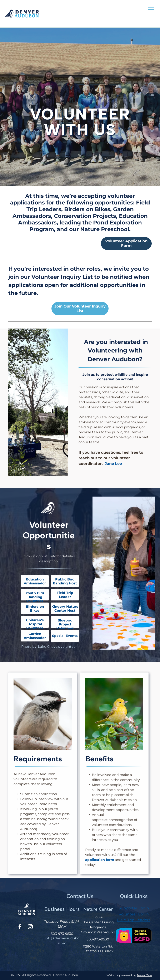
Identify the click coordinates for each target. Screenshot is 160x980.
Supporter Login (134, 908)
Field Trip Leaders (134, 920)
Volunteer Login (134, 914)
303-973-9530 (62, 934)
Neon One (144, 975)
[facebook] (20, 927)
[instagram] (30, 927)
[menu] (151, 9)
